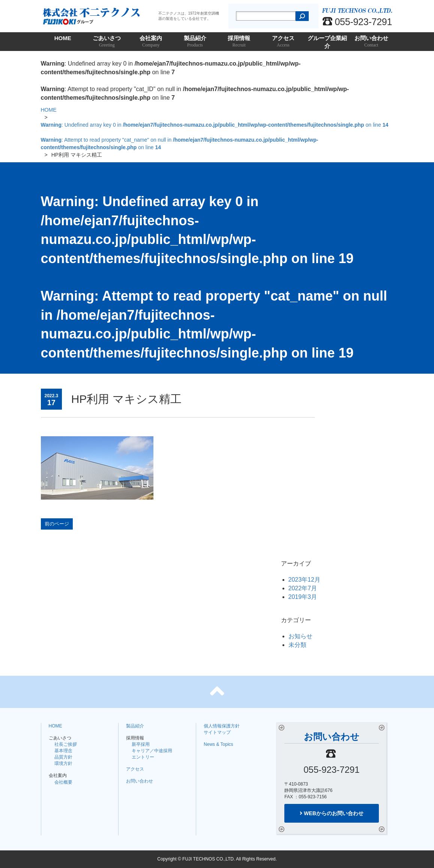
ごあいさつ (107, 42)
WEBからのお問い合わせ (332, 813)
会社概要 (63, 782)
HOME (63, 38)
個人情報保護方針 (222, 726)
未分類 (297, 645)
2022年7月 (303, 588)
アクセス (283, 42)
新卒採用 (141, 744)
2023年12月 (304, 580)
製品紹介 (195, 42)
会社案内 (151, 42)
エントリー (143, 757)
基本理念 (63, 751)
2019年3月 (303, 597)
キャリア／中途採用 (152, 751)
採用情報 (239, 42)
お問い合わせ (371, 42)
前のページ (57, 524)
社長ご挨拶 (66, 744)
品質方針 (63, 757)
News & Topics (218, 744)
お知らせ (300, 636)
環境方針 (63, 763)
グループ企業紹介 (327, 43)
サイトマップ (217, 732)
